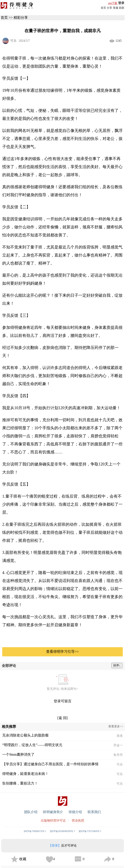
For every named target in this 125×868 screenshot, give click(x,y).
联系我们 (94, 812)
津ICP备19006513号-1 (35, 831)
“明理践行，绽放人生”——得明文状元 (32, 745)
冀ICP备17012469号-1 (90, 831)
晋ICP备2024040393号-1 (62, 831)
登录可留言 (63, 701)
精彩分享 (21, 18)
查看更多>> (116, 726)
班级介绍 (75, 812)
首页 (103, 8)
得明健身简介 (53, 812)
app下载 (113, 3)
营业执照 (78, 821)
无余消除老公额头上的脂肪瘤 (25, 735)
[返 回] (62, 718)
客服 (116, 8)
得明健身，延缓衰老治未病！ (25, 774)
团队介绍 (31, 812)
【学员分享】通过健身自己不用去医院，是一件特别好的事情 (50, 764)
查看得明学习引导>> (62, 652)
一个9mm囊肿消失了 (18, 754)
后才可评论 (63, 846)
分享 (109, 8)
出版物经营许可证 (53, 821)
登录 (121, 3)
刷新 (122, 8)
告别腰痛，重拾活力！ (20, 783)
